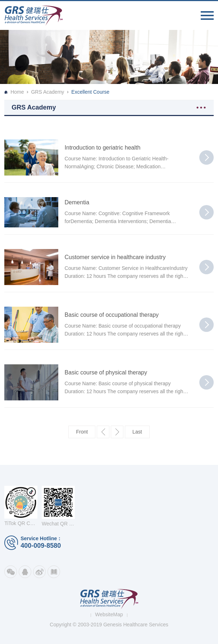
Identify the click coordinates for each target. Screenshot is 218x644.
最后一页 (137, 432)
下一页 (117, 432)
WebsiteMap (109, 614)
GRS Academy (47, 92)
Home (17, 92)
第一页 (82, 432)
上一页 (103, 432)
